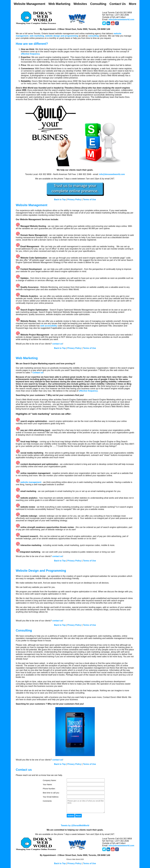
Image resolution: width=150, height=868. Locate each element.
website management (31, 482)
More (133, 4)
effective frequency (30, 54)
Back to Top (60, 200)
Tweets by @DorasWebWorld (75, 825)
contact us (57, 344)
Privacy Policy (74, 200)
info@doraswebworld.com (121, 19)
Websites (80, 4)
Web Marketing (59, 4)
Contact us (38, 373)
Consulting (98, 4)
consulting (93, 36)
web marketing (37, 36)
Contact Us (118, 4)
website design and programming (62, 36)
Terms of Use (89, 200)
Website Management (30, 4)
